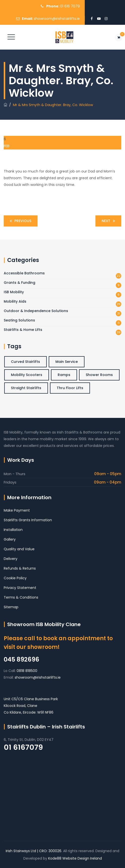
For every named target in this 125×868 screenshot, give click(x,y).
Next (109, 221)
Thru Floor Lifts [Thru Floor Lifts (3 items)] (70, 388)
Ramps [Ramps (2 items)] (64, 375)
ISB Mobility (14, 292)
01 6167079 (23, 747)
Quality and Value (19, 549)
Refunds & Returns (20, 568)
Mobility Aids (15, 301)
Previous (20, 221)
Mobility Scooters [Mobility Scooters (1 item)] (27, 375)
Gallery (10, 539)
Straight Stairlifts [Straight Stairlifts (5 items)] (26, 388)
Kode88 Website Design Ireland (75, 858)
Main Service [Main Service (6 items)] (67, 362)
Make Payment (17, 510)
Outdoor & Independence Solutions (36, 311)
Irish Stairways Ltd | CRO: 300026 (34, 851)
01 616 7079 (70, 6)
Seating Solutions (19, 320)
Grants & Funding (20, 283)
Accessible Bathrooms (24, 273)
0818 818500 (27, 671)
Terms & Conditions (21, 597)
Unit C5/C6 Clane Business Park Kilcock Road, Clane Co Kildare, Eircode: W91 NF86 (31, 706)
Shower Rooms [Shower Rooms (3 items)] (99, 375)
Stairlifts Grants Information (28, 520)
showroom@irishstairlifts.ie (57, 19)
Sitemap (11, 607)
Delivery (11, 559)
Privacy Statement (20, 588)
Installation (13, 530)
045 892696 (21, 659)
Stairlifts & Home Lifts (23, 330)
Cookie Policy (15, 578)
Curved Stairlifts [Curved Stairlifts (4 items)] (25, 362)
